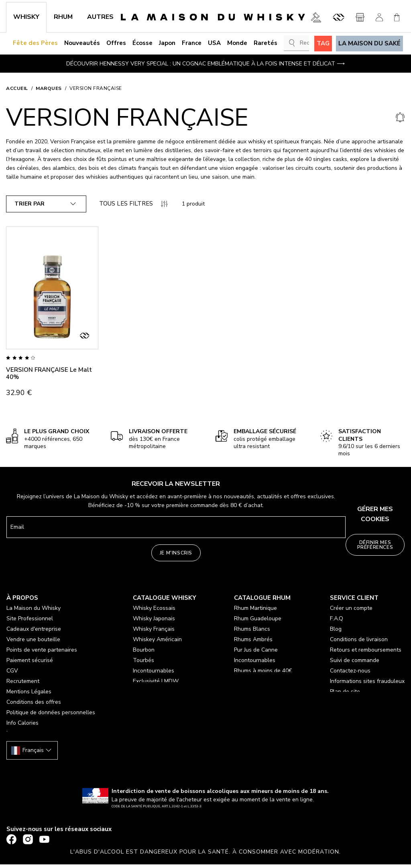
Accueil (17, 88)
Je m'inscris (176, 553)
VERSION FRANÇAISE (96, 88)
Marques (49, 88)
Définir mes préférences (375, 545)
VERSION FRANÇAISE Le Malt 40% (49, 373)
